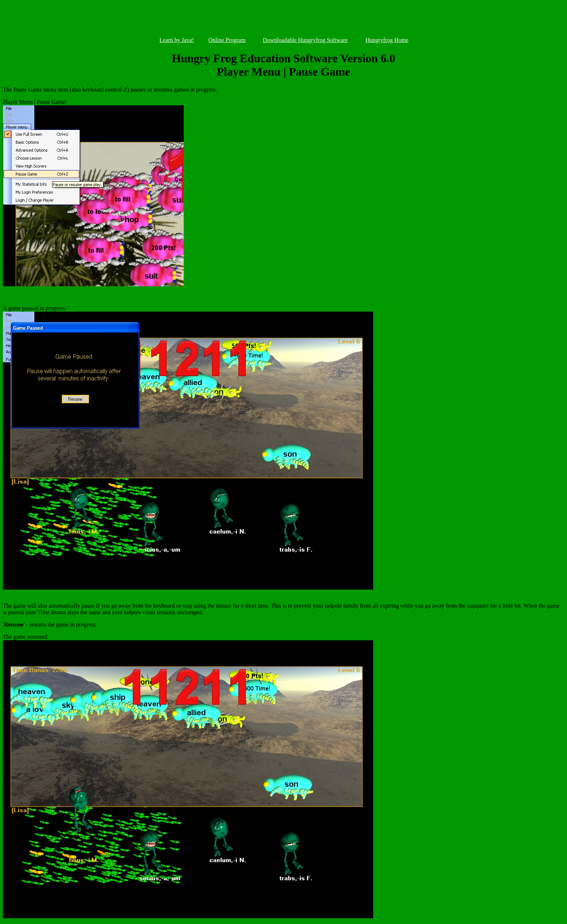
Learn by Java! (177, 40)
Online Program (227, 40)
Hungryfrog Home (387, 40)
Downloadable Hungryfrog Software (305, 40)
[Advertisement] (283, 20)
